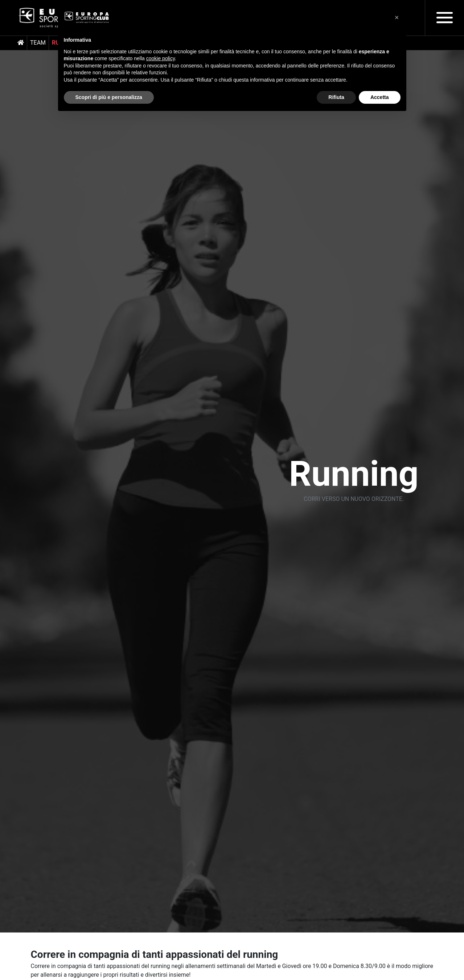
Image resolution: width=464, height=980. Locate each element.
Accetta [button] (380, 97)
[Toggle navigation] (445, 18)
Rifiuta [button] (336, 97)
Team (38, 43)
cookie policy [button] (161, 58)
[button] (397, 17)
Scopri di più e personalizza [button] (109, 97)
